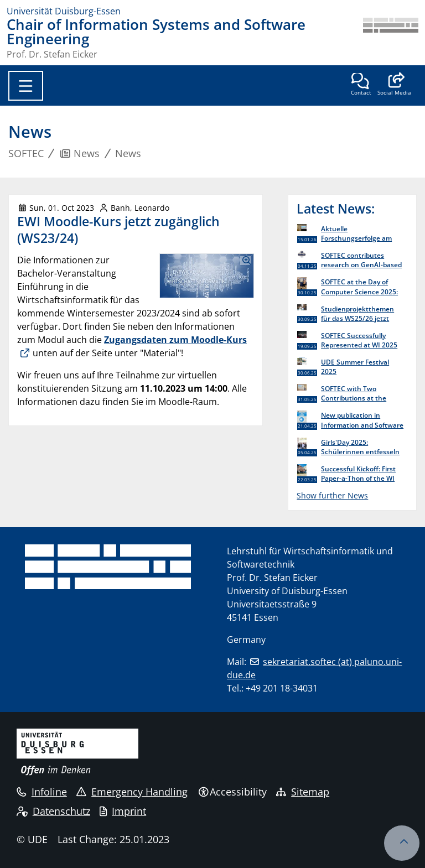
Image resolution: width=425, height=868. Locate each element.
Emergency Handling (132, 792)
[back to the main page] (391, 38)
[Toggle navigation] (26, 86)
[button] (394, 85)
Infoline (42, 792)
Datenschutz (53, 811)
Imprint (123, 811)
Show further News (332, 495)
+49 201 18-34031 (282, 688)
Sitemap (303, 792)
